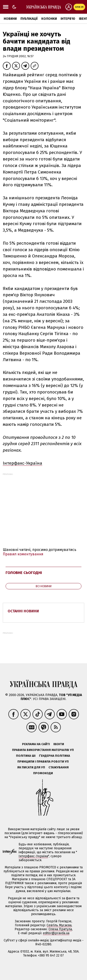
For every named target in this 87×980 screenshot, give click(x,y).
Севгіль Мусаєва (59, 925)
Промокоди (43, 773)
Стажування (59, 767)
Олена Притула (60, 929)
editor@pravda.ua (56, 933)
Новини (10, 19)
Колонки (49, 19)
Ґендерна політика (55, 756)
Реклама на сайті (36, 744)
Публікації (29, 19)
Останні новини (23, 611)
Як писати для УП (31, 767)
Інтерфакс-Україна (23, 463)
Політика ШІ (26, 756)
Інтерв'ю (68, 19)
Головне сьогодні (24, 573)
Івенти (59, 744)
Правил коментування (23, 554)
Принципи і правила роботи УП (43, 762)
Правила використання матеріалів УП (43, 750)
